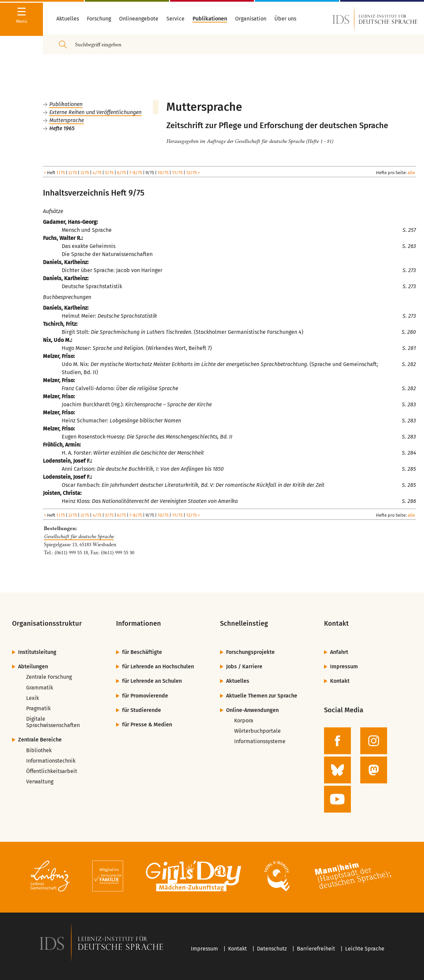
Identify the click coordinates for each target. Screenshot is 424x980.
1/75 (61, 173)
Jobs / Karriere (244, 666)
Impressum (344, 666)
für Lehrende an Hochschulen (158, 666)
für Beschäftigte (142, 652)
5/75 (109, 173)
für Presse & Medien (147, 725)
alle (411, 173)
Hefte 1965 (62, 128)
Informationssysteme (260, 741)
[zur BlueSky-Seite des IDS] (337, 770)
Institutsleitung (37, 652)
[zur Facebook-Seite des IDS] (337, 741)
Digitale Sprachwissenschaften (53, 722)
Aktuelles (238, 681)
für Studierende (142, 710)
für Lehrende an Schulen (152, 681)
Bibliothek (39, 750)
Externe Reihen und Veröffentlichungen (95, 112)
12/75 (191, 173)
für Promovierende (145, 696)
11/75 (177, 173)
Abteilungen (33, 666)
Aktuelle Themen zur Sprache (262, 696)
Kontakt (340, 681)
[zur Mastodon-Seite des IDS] (374, 770)
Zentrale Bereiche (40, 740)
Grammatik (40, 688)
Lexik (33, 698)
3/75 (85, 173)
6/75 (121, 173)
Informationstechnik (51, 761)
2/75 (73, 173)
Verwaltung (40, 782)
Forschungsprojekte (250, 652)
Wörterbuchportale (257, 731)
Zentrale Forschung (49, 677)
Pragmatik (38, 708)
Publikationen (66, 104)
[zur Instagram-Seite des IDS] (374, 741)
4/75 (97, 173)
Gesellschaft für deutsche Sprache (79, 536)
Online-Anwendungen (252, 710)
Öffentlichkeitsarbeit (52, 771)
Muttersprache (67, 120)
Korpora (244, 720)
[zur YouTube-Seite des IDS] (337, 799)
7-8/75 (136, 173)
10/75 (163, 173)
